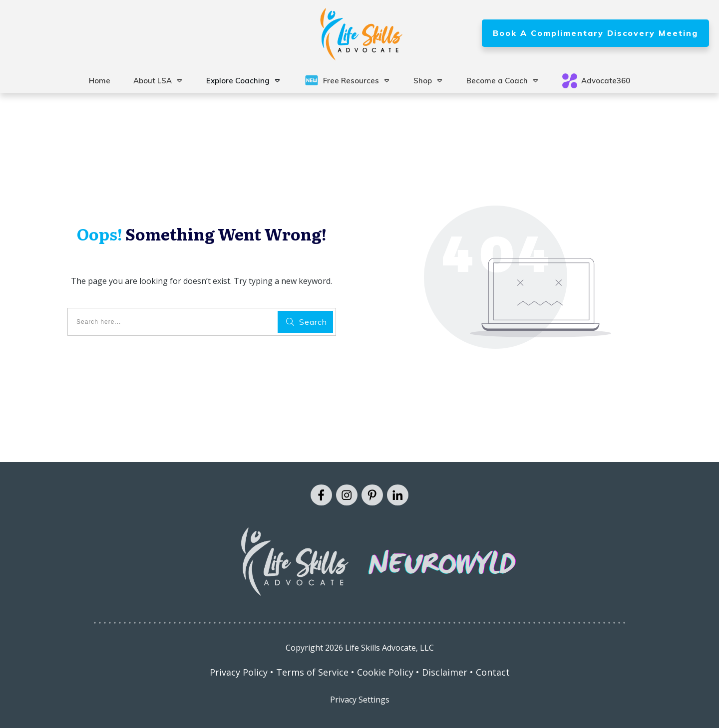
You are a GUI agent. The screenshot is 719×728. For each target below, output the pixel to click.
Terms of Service (312, 672)
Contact (493, 672)
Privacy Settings (360, 700)
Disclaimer (445, 672)
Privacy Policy (239, 672)
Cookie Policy (385, 672)
